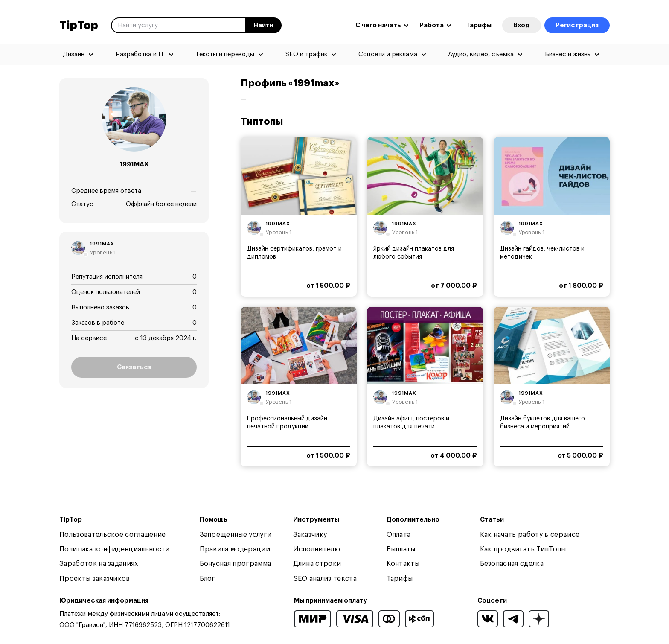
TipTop (79, 26)
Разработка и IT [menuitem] (140, 54)
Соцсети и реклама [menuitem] (388, 54)
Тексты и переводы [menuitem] (225, 54)
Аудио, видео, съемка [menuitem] (481, 54)
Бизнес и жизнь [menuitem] (568, 54)
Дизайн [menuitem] (74, 54)
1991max (102, 244)
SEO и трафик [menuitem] (306, 54)
